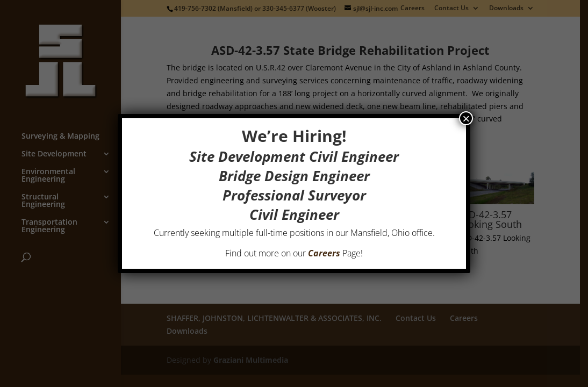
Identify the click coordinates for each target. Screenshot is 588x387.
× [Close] (466, 118)
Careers (324, 253)
